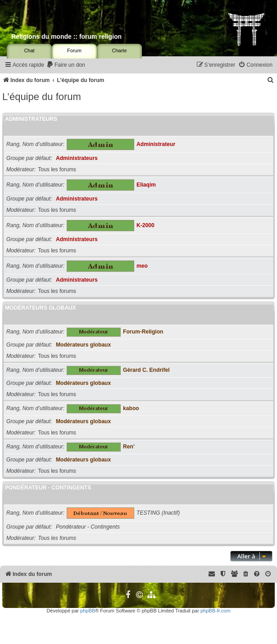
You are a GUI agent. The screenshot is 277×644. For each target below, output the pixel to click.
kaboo (131, 408)
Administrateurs (31, 119)
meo (142, 266)
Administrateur (156, 144)
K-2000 (145, 225)
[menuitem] (66, 65)
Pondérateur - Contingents (48, 488)
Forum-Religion (143, 332)
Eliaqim (146, 185)
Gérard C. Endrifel (146, 370)
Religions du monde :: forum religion (66, 37)
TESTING (148, 513)
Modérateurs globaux (41, 308)
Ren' (129, 447)
